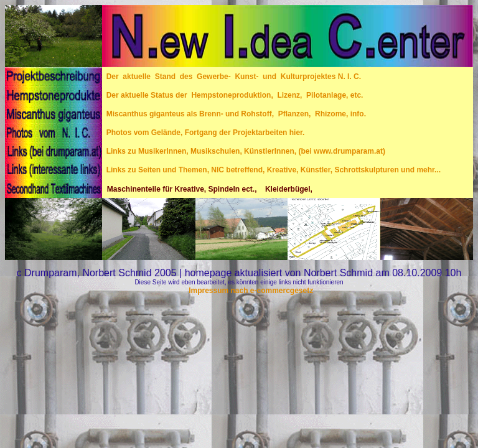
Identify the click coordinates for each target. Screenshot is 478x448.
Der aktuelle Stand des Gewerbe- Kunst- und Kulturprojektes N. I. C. (234, 77)
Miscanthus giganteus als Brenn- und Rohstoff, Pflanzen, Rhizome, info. (234, 114)
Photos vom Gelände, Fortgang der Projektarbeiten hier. (203, 133)
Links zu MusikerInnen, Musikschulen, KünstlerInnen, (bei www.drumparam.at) (244, 151)
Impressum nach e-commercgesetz (250, 291)
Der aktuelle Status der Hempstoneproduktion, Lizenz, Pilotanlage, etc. (232, 95)
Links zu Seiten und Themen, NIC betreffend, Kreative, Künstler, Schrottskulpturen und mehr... (271, 170)
